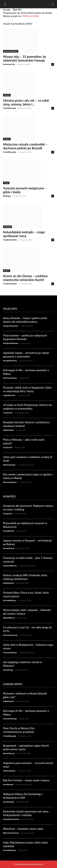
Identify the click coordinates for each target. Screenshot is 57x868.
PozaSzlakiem (9, 802)
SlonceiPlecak (9, 548)
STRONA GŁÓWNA (30, 16)
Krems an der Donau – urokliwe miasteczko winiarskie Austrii (25, 278)
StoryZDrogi (8, 670)
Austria (7, 271)
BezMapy (7, 196)
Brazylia (7, 139)
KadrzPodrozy (9, 753)
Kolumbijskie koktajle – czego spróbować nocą (24, 234)
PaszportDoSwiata (11, 326)
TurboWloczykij (9, 108)
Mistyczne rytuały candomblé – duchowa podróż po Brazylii (25, 146)
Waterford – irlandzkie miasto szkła (23, 829)
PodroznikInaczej (10, 635)
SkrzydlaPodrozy (10, 361)
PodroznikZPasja (10, 378)
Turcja (6, 183)
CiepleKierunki (9, 395)
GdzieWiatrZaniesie (11, 819)
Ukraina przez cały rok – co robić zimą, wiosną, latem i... (26, 102)
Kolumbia (7, 227)
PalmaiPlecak (9, 531)
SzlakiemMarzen (10, 566)
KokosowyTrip (9, 64)
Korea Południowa (11, 51)
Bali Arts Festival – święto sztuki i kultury (26, 780)
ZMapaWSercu (9, 618)
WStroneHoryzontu (11, 833)
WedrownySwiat (10, 482)
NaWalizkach (8, 430)
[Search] (53, 4)
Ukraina (7, 95)
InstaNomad (8, 784)
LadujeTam (8, 514)
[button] (5, 4)
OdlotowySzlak (9, 465)
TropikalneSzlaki (10, 240)
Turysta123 (8, 413)
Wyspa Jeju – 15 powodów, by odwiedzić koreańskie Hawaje (25, 58)
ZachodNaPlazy (9, 600)
